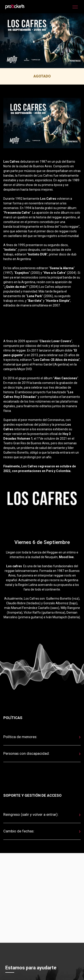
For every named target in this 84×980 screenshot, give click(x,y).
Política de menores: (20, 737)
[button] (75, 7)
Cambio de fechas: (19, 831)
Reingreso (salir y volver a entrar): (31, 814)
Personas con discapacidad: (26, 753)
